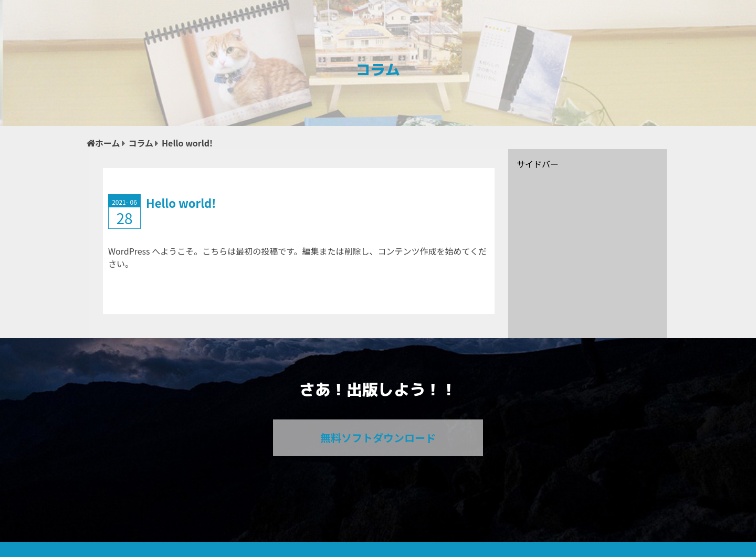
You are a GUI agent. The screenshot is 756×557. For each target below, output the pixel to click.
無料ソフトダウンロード (378, 438)
